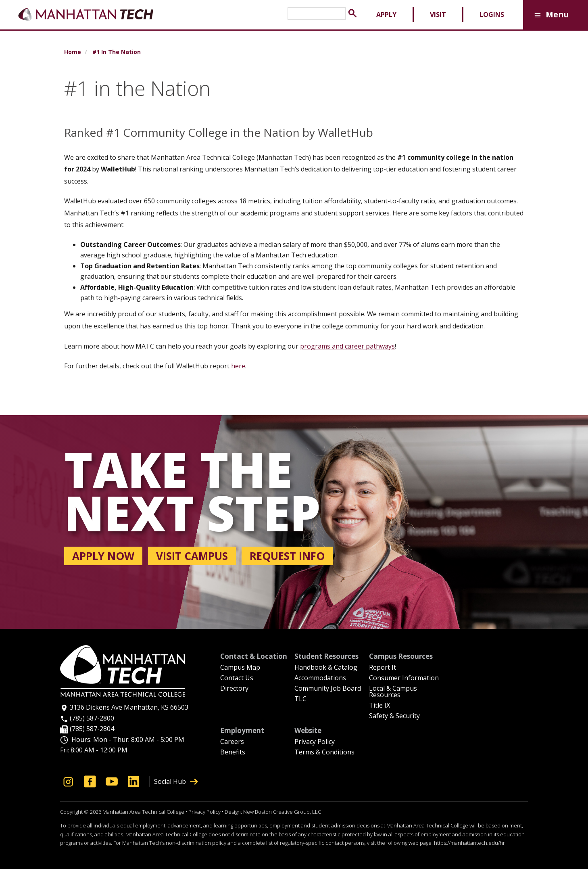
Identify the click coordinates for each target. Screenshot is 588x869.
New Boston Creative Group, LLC (282, 812)
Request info (287, 556)
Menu (550, 15)
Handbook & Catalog (326, 668)
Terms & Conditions (324, 753)
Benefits (233, 753)
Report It (383, 668)
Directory (234, 689)
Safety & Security (394, 716)
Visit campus (192, 556)
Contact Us (237, 678)
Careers (232, 742)
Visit (438, 15)
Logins (492, 15)
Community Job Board (328, 689)
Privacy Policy (315, 742)
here (238, 366)
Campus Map (240, 668)
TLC (300, 699)
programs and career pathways (347, 346)
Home (73, 52)
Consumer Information (404, 678)
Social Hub (176, 781)
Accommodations (320, 678)
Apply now (103, 556)
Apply (386, 15)
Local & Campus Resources (393, 692)
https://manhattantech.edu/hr (469, 843)
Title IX (379, 706)
